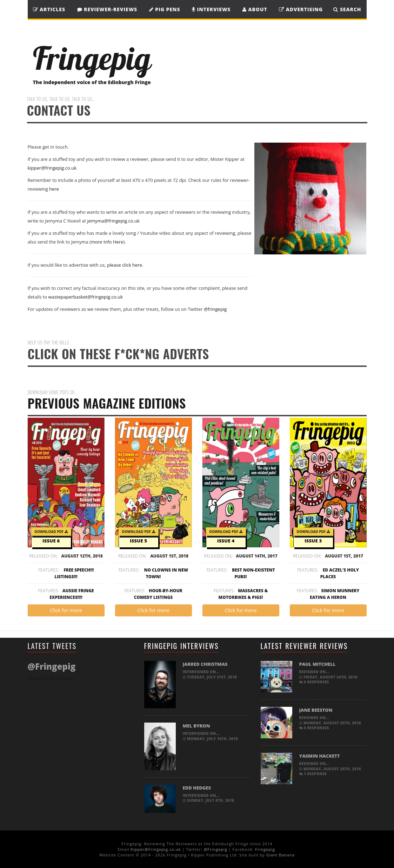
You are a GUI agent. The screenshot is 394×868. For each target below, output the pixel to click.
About (255, 9)
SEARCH (347, 9)
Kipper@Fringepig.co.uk (156, 849)
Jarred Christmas (205, 664)
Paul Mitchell (318, 664)
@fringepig (215, 309)
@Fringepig (216, 849)
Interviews (211, 9)
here (54, 189)
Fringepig (265, 849)
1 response (313, 774)
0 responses (314, 682)
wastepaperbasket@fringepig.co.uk (86, 297)
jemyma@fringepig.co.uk (113, 221)
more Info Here (107, 242)
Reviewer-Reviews (107, 9)
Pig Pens (165, 9)
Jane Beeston (316, 710)
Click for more (66, 610)
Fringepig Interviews (182, 646)
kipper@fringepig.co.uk (52, 168)
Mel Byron (196, 726)
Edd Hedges (197, 788)
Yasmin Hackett (320, 756)
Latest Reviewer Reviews (304, 646)
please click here (125, 265)
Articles (49, 9)
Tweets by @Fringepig (50, 678)
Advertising (301, 9)
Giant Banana (281, 855)
